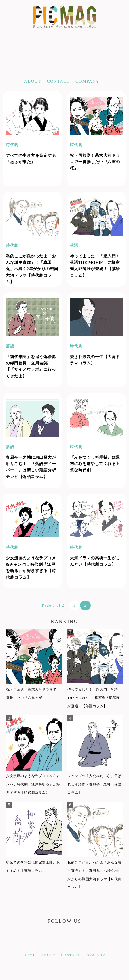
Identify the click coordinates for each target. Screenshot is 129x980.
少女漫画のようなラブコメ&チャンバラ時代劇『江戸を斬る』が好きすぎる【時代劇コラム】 (33, 784)
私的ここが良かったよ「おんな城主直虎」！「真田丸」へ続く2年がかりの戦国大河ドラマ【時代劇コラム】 (32, 269)
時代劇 (12, 145)
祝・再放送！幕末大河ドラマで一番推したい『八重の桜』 (95, 162)
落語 (74, 246)
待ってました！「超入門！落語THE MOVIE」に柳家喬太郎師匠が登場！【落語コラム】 (94, 698)
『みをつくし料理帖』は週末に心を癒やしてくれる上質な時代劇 (95, 464)
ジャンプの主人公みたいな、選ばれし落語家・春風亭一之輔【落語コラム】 (94, 784)
